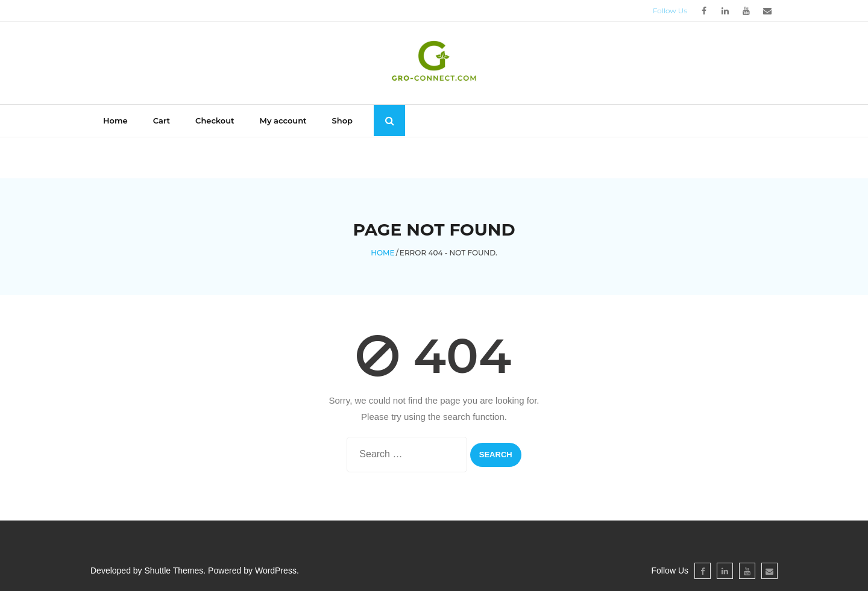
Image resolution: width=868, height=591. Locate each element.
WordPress (276, 571)
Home (115, 120)
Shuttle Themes (174, 571)
